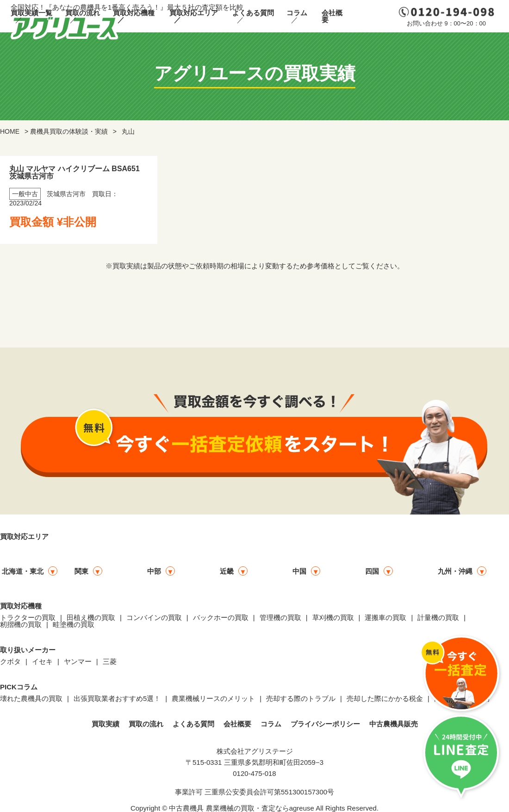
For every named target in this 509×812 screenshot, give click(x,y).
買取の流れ (83, 13)
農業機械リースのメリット (213, 698)
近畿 (227, 571)
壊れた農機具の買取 (31, 698)
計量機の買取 (438, 617)
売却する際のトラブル (301, 698)
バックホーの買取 (221, 617)
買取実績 (106, 724)
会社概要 (332, 16)
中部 (154, 571)
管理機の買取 (280, 617)
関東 (81, 571)
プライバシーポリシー (325, 724)
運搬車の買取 (385, 617)
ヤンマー (78, 661)
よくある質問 (253, 13)
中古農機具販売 (394, 724)
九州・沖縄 (455, 571)
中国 (299, 571)
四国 (372, 571)
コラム (297, 13)
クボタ (10, 661)
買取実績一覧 (31, 13)
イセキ (42, 661)
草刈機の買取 (333, 617)
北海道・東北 (23, 571)
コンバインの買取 (154, 617)
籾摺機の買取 (21, 624)
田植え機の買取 (91, 617)
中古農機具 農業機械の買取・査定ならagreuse (241, 808)
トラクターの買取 (28, 617)
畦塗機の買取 (74, 624)
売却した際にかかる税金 (385, 698)
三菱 (110, 661)
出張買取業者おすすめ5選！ (117, 698)
